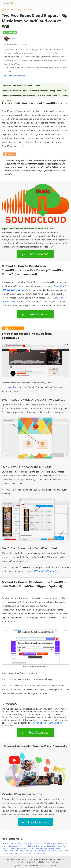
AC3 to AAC (51, 571)
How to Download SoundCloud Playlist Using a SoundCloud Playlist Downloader (35, 843)
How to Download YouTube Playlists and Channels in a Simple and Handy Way (34, 846)
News (57, 862)
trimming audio (40, 723)
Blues (14, 39)
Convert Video (33, 859)
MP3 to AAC (39, 571)
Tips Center (10, 859)
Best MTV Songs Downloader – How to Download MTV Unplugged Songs (32, 848)
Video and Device (48, 859)
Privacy (49, 862)
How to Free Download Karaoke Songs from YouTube (24, 853)
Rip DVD (21, 859)
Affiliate (41, 862)
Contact (32, 862)
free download (10, 387)
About (24, 862)
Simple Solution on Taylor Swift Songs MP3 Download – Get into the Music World (35, 851)
